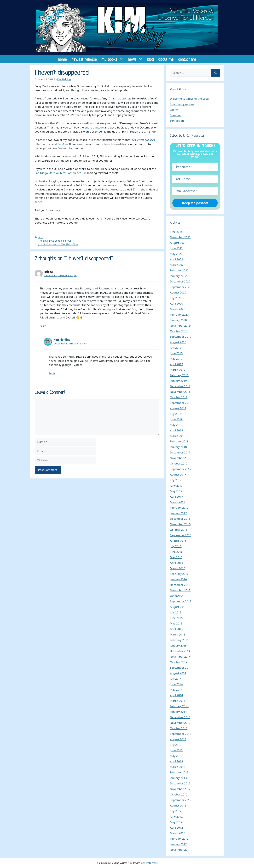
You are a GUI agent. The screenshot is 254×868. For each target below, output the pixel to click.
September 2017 (181, 469)
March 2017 (178, 502)
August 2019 (178, 342)
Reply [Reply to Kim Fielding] (52, 373)
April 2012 (176, 828)
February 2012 (179, 839)
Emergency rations (182, 104)
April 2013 (176, 761)
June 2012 (176, 816)
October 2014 (179, 662)
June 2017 (176, 486)
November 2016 (180, 524)
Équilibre (63, 144)
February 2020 (179, 315)
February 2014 (179, 706)
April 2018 (176, 430)
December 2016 (180, 519)
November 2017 (180, 458)
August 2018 (178, 408)
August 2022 (178, 243)
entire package (94, 127)
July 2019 (176, 348)
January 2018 (178, 447)
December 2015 (180, 585)
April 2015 (176, 629)
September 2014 (181, 668)
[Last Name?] (195, 179)
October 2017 (179, 463)
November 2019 (180, 326)
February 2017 (179, 508)
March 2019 (178, 370)
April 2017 (176, 497)
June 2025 (176, 232)
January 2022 (178, 276)
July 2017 (176, 480)
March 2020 (178, 309)
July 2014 (176, 679)
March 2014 (178, 701)
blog (150, 59)
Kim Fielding (62, 340)
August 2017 (178, 474)
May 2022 (176, 254)
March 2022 (178, 265)
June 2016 (176, 552)
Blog (41, 237)
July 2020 (176, 298)
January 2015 (178, 645)
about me (166, 59)
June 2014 (176, 684)
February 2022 (179, 270)
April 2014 (176, 695)
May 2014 (176, 690)
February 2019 (179, 375)
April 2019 (176, 364)
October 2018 (179, 397)
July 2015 (176, 612)
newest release (84, 59)
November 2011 (180, 850)
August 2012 (178, 805)
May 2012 (176, 822)
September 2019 (181, 337)
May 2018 (176, 425)
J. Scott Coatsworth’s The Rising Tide (58, 244)
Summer (175, 115)
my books (114, 59)
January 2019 (178, 381)
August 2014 (178, 673)
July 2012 (176, 811)
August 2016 (178, 541)
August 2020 (178, 292)
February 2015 (179, 640)
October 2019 (179, 331)
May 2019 (176, 359)
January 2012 (178, 844)
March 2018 (178, 436)
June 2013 (176, 750)
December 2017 (180, 452)
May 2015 (176, 623)
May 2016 (176, 557)
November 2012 (180, 789)
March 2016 (178, 568)
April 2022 (176, 259)
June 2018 (176, 419)
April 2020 (176, 303)
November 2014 (180, 657)
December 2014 (180, 651)
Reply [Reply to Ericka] (43, 326)
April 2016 (176, 563)
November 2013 (180, 723)
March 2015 (178, 634)
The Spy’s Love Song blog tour (55, 241)
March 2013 (178, 767)
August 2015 (178, 607)
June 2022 (176, 248)
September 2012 (181, 800)
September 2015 (181, 601)
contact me (187, 59)
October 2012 (179, 794)
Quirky (174, 110)
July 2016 (176, 546)
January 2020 (178, 320)
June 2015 (176, 618)
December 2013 (180, 717)
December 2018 (180, 386)
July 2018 (176, 414)
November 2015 (180, 590)
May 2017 (176, 491)
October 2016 (179, 530)
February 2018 (179, 441)
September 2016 (181, 535)
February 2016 (179, 574)
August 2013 (178, 739)
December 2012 (180, 783)
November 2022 (180, 237)
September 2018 (181, 403)
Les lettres (138, 140)
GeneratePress (149, 863)
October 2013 (179, 728)
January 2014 (178, 712)
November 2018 (180, 392)
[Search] (216, 73)
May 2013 (176, 756)
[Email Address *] (195, 191)
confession (177, 121)
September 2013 (181, 734)
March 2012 (178, 833)
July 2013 (176, 745)
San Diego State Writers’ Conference (58, 173)
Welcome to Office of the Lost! (189, 99)
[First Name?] (195, 167)
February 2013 (179, 772)
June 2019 (176, 353)
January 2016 (178, 579)
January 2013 (178, 778)
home (62, 59)
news (136, 59)
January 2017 (178, 513)
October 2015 (179, 596)
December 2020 (180, 281)
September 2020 (181, 287)
